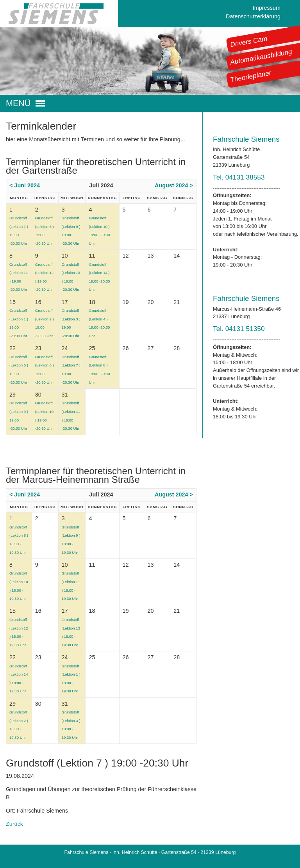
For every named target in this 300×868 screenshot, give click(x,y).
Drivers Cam (249, 41)
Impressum (267, 8)
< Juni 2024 (25, 185)
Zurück (14, 824)
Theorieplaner (251, 76)
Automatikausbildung (261, 57)
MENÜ (18, 103)
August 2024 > (174, 185)
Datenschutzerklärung (253, 16)
